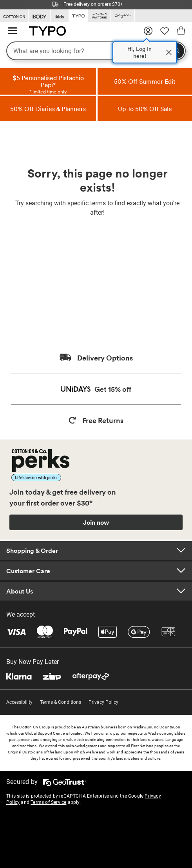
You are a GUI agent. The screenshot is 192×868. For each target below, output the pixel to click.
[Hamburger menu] (13, 31)
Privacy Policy (103, 702)
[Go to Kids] (60, 16)
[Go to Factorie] (99, 16)
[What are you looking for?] (96, 51)
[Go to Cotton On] (14, 16)
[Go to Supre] (123, 16)
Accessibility (19, 702)
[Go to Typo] (78, 15)
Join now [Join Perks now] (96, 522)
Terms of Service (48, 802)
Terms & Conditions (61, 702)
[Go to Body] (39, 16)
